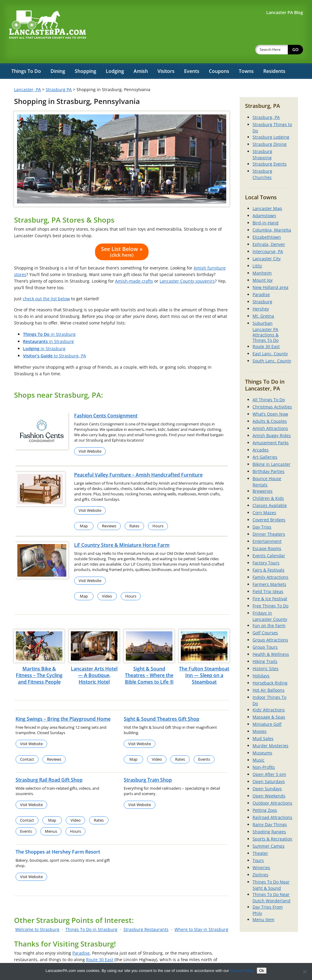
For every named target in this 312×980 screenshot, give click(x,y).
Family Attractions (270, 562)
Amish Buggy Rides (272, 420)
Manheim (262, 257)
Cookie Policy (242, 971)
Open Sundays (267, 773)
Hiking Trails (265, 646)
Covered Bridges (269, 504)
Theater (260, 838)
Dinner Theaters (269, 519)
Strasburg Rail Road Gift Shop (49, 764)
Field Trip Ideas (268, 576)
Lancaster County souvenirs (187, 265)
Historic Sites (266, 653)
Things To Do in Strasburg (91, 914)
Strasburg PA (59, 74)
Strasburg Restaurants (146, 914)
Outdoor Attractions (272, 787)
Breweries (263, 476)
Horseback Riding (270, 667)
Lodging (115, 56)
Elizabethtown (267, 222)
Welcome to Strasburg (37, 914)
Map (84, 510)
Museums (262, 737)
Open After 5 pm (269, 759)
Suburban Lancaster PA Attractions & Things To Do (266, 316)
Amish (141, 56)
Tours (258, 845)
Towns (246, 56)
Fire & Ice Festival (270, 583)
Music (259, 744)
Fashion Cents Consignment (106, 400)
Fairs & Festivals (269, 554)
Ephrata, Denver (269, 229)
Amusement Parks (271, 427)
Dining (58, 56)
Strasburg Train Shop (148, 764)
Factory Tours (266, 547)
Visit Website (90, 436)
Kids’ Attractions (269, 694)
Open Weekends (269, 780)
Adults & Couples (270, 406)
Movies (260, 716)
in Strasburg (49, 319)
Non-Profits (264, 752)
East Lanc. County (270, 338)
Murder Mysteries (270, 730)
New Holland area (270, 272)
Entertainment (267, 526)
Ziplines (260, 859)
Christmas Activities (272, 391)
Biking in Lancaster (272, 449)
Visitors (166, 56)
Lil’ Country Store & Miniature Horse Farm (122, 529)
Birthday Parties (269, 456)
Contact (27, 744)
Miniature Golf (267, 709)
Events (192, 56)
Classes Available (270, 490)
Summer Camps (269, 830)
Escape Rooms (267, 533)
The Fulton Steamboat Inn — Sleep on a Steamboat (204, 660)
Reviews (109, 510)
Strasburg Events (270, 148)
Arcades (261, 434)
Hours (158, 510)
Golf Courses (265, 617)
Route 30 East (100, 944)
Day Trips (262, 511)
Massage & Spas (269, 701)
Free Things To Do (270, 590)
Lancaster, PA (27, 74)
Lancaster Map (267, 193)
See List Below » (122, 236)
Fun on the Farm (269, 610)
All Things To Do (269, 384)
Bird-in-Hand (266, 207)
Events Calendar (269, 540)
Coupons (219, 56)
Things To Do (26, 56)
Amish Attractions (270, 413)
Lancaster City (267, 243)
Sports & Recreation (272, 823)
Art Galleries (265, 441)
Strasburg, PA (266, 102)
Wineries (261, 852)
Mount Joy (263, 265)
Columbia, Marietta (272, 214)
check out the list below (46, 283)
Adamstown (264, 200)
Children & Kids (268, 483)
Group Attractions (270, 624)
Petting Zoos (265, 795)
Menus (51, 816)
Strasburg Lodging (271, 121)
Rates (134, 510)
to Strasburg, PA (55, 340)
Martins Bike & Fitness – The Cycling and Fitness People (39, 660)
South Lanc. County (272, 345)
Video (107, 581)
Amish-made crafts (134, 265)
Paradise (81, 937)
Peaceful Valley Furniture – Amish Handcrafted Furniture (138, 459)
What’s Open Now (270, 398)
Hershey (261, 293)
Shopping (85, 56)
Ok (262, 971)
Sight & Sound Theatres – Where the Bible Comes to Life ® (149, 660)
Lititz (257, 250)
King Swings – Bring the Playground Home (63, 703)
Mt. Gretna (263, 300)
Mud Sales (263, 723)
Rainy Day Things (270, 809)
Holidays (261, 660)
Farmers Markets (269, 569)
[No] (305, 972)
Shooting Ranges (269, 816)
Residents (274, 56)
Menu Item (263, 904)
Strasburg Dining (270, 129)
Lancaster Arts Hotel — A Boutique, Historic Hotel (94, 660)
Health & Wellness (271, 639)
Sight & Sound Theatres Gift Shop (162, 703)
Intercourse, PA (268, 236)
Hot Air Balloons (269, 674)
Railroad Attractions (272, 802)
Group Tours (265, 631)
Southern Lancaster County (107, 951)
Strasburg (262, 286)
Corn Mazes (264, 497)
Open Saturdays (269, 766)
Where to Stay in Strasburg (201, 914)
